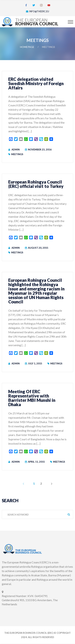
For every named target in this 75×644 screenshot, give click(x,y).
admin (16, 150)
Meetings (17, 154)
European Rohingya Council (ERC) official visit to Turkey (36, 184)
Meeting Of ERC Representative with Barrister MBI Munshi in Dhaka (32, 398)
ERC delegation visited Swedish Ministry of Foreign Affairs (36, 83)
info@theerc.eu (39, 11)
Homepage (27, 47)
